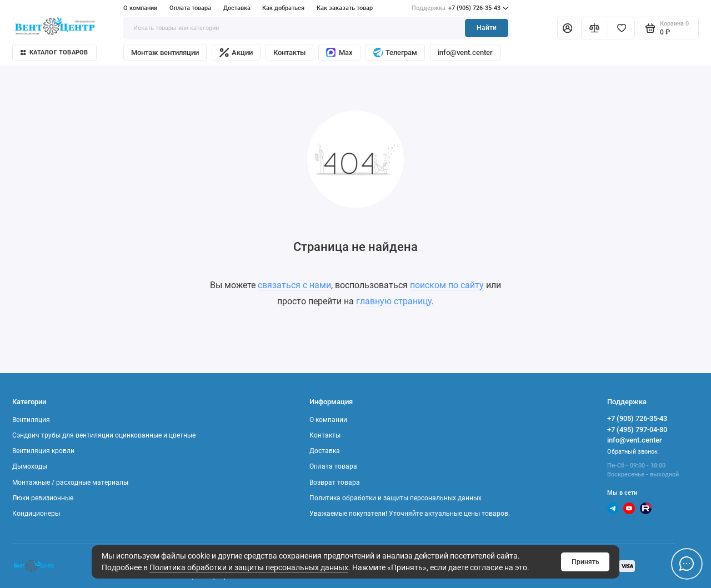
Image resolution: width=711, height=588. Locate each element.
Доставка (237, 8)
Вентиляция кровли (43, 451)
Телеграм (395, 52)
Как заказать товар (345, 8)
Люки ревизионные (43, 498)
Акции (236, 52)
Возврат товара (335, 483)
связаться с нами (294, 285)
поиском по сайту (447, 285)
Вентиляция (31, 420)
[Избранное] (621, 28)
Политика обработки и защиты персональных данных (249, 567)
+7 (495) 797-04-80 (637, 429)
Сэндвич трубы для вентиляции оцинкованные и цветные (104, 435)
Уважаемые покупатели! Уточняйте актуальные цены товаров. (410, 514)
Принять (585, 562)
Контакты (289, 52)
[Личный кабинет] (568, 28)
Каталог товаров (54, 52)
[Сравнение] (595, 28)
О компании (140, 8)
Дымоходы (30, 466)
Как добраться (283, 8)
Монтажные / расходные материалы (70, 483)
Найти (487, 28)
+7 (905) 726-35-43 (460, 8)
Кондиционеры (36, 514)
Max (339, 52)
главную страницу (394, 301)
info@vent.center (465, 52)
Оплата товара (190, 8)
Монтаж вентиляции (165, 52)
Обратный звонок (632, 452)
